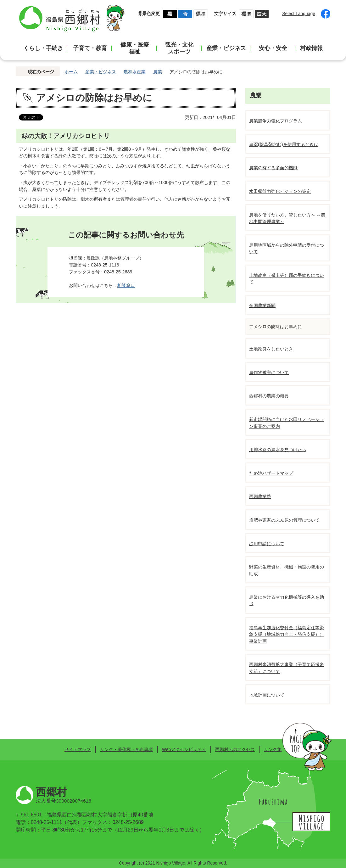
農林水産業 (135, 72)
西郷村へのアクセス (235, 749)
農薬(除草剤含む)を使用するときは (284, 144)
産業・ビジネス (226, 48)
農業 (158, 72)
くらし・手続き (43, 48)
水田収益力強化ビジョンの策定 (280, 191)
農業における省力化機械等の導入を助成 (287, 601)
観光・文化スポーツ (179, 48)
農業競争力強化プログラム (276, 121)
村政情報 (311, 48)
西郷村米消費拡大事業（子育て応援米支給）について (287, 668)
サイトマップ (78, 749)
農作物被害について (269, 372)
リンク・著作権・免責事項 (126, 749)
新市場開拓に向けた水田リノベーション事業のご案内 (287, 423)
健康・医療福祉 (135, 48)
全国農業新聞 (262, 305)
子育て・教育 (90, 48)
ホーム (71, 72)
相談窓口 (126, 285)
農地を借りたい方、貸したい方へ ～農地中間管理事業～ (287, 218)
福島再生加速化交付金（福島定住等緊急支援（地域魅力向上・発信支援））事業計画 (287, 634)
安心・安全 (273, 48)
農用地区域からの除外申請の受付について (287, 249)
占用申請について (267, 544)
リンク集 (273, 749)
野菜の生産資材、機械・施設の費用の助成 (287, 570)
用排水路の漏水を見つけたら (278, 450)
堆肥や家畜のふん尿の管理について (284, 520)
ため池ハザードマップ (271, 473)
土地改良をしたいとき (271, 349)
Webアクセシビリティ (184, 749)
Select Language (299, 14)
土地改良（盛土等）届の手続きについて (287, 279)
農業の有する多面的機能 (273, 168)
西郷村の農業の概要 (269, 396)
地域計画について (267, 695)
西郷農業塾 (260, 496)
